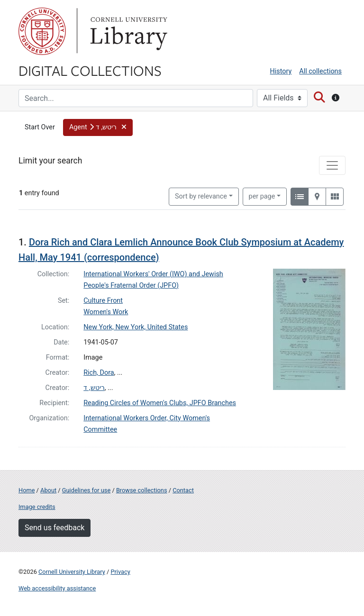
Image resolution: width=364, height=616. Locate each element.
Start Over (40, 127)
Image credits (37, 507)
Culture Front (103, 301)
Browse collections (142, 490)
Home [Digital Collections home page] (27, 490)
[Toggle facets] (332, 165)
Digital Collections (90, 70)
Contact (183, 490)
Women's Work (106, 312)
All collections (320, 71)
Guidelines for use (86, 490)
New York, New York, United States (136, 327)
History (281, 71)
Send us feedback (55, 528)
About (48, 490)
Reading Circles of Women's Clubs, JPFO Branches (160, 403)
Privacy (120, 572)
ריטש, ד (94, 388)
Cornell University (42, 31)
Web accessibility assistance (57, 588)
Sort (201, 196)
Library (127, 31)
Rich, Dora (99, 373)
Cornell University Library (72, 572)
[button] (98, 127)
